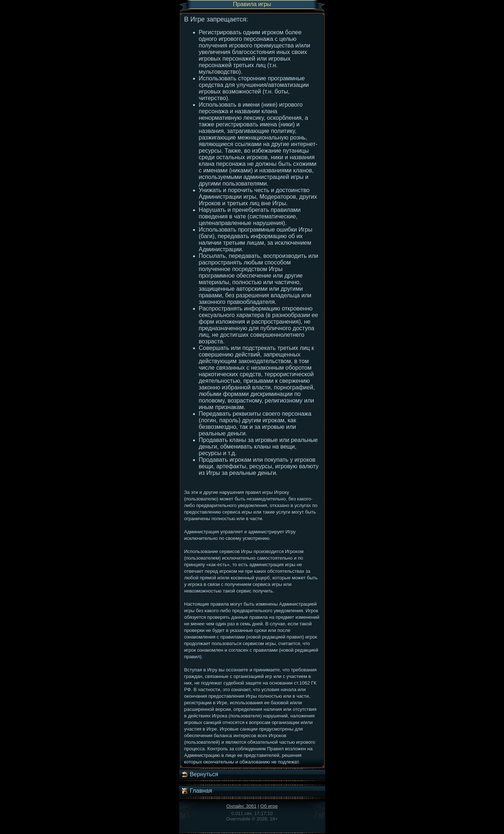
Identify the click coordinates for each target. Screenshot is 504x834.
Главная (197, 791)
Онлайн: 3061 (241, 806)
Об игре (269, 806)
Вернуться (200, 774)
